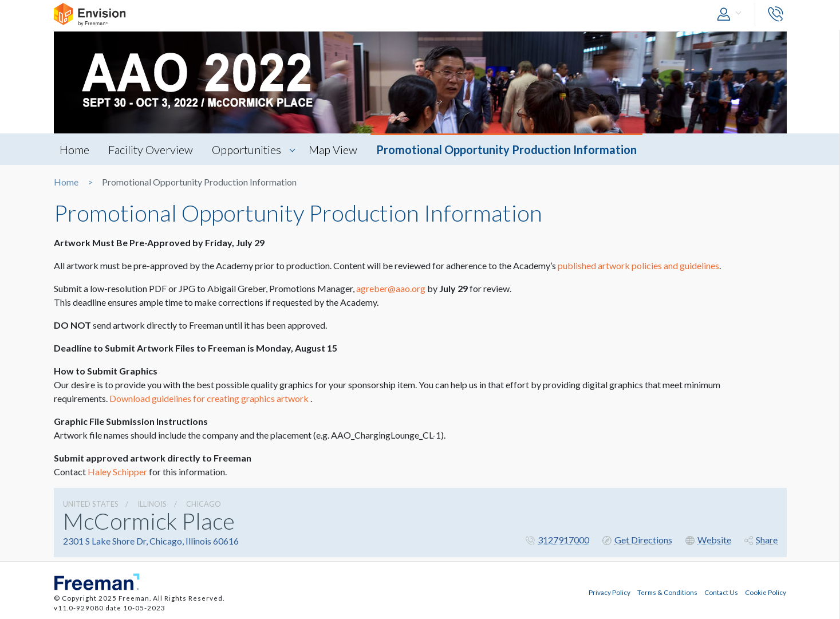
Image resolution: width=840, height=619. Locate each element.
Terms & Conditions (667, 592)
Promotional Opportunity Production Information (506, 149)
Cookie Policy (766, 592)
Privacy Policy (610, 592)
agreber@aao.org (391, 288)
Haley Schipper (117, 472)
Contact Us (721, 592)
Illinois (152, 504)
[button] (732, 15)
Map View (333, 149)
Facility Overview (151, 149)
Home (74, 149)
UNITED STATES (91, 504)
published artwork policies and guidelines (638, 265)
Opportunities (247, 149)
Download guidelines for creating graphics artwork (209, 398)
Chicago (204, 504)
